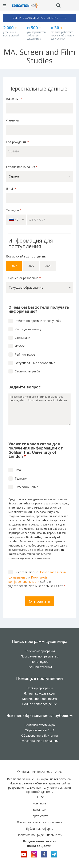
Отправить (40, 601)
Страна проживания (22, 167)
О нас (40, 797)
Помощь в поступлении (39, 678)
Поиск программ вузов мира (40, 641)
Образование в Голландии (39, 741)
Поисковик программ (40, 651)
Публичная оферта (40, 829)
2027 (31, 266)
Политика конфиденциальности (39, 835)
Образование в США (40, 730)
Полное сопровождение (39, 704)
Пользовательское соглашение (39, 822)
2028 (48, 266)
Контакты (39, 803)
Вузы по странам (40, 667)
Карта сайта (40, 816)
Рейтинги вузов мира (40, 725)
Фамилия (13, 120)
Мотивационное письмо (40, 699)
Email (11, 189)
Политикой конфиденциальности (28, 579)
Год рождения (18, 142)
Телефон (14, 210)
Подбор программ (40, 688)
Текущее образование (23, 278)
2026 (14, 266)
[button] (39, 176)
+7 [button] (16, 220)
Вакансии (40, 810)
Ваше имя (14, 99)
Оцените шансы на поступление (39, 18)
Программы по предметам (40, 656)
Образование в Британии (39, 735)
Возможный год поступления (27, 256)
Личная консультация (39, 693)
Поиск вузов (40, 662)
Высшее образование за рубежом (39, 715)
